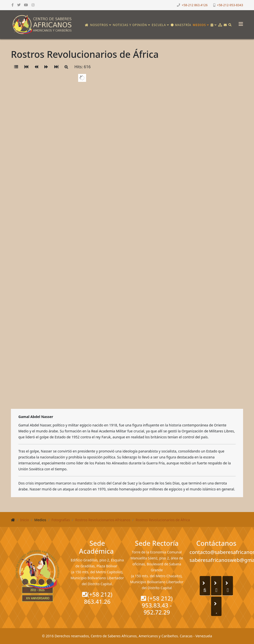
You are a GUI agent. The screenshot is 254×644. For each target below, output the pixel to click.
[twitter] (19, 5)
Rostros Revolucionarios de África (163, 520)
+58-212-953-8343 (230, 5)
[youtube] (26, 5)
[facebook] (13, 5)
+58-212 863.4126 (195, 5)
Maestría (181, 25)
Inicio (25, 520)
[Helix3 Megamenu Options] (240, 22)
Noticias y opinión (130, 25)
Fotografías (61, 520)
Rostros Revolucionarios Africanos (103, 520)
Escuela (159, 25)
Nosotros (99, 25)
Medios (199, 25)
